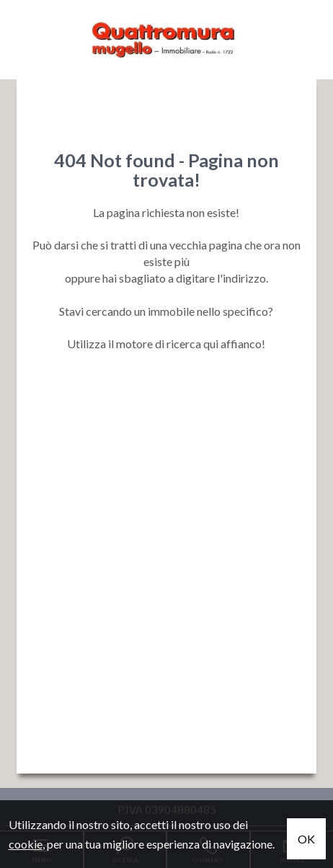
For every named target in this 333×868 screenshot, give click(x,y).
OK (306, 839)
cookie (26, 844)
